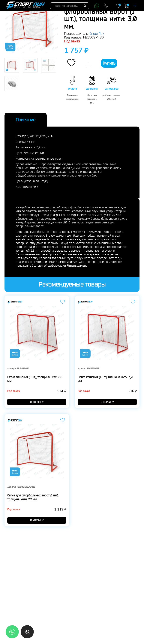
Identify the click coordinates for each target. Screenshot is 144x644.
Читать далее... (77, 265)
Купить (109, 63)
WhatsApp (97, 6)
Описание (26, 120)
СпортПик (97, 33)
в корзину (37, 402)
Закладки (118, 6)
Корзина (127, 6)
